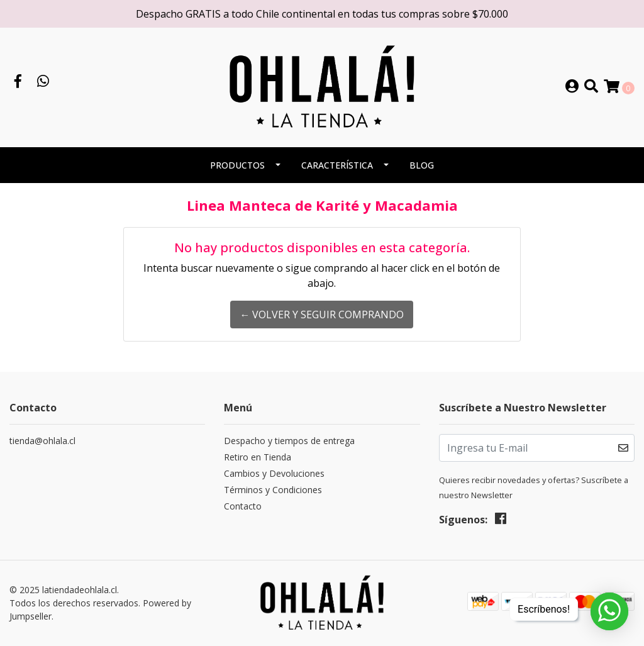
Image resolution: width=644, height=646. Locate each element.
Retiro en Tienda (258, 457)
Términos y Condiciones (273, 490)
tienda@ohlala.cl (42, 441)
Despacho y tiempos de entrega (289, 441)
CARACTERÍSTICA (337, 165)
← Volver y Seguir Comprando (322, 315)
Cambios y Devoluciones (274, 473)
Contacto (243, 506)
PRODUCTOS (237, 165)
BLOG (422, 165)
